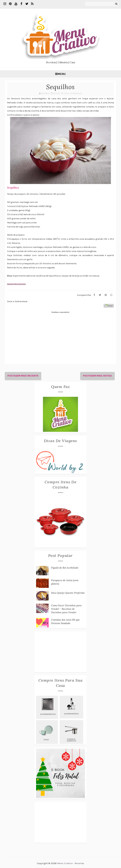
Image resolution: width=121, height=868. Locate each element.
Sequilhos (13, 188)
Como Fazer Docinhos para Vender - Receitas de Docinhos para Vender (66, 609)
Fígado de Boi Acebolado (65, 568)
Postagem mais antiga (97, 376)
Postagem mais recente (23, 376)
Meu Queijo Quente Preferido (68, 593)
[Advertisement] (60, 652)
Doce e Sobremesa (73, 93)
